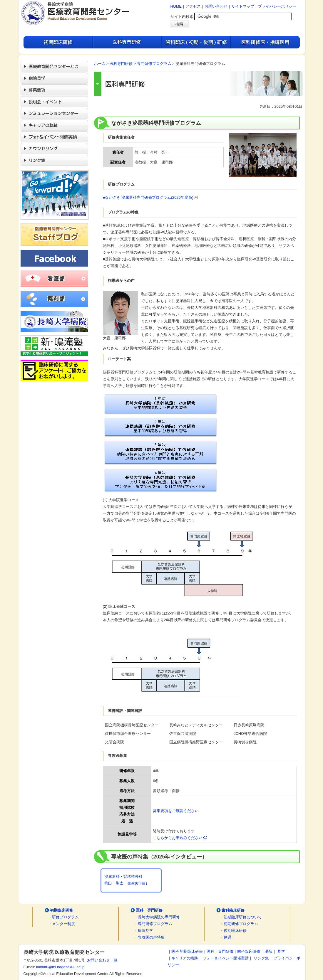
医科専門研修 (121, 64)
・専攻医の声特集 (149, 937)
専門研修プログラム (154, 64)
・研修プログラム (63, 917)
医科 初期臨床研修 (187, 951)
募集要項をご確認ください (176, 811)
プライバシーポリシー (277, 6)
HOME (176, 6)
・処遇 (226, 937)
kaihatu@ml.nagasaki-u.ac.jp (60, 967)
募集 (269, 951)
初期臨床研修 (61, 910)
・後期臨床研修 (233, 931)
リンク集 (261, 958)
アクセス (193, 6)
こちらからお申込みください (180, 838)
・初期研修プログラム (239, 924)
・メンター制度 (62, 924)
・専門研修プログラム (153, 924)
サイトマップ (243, 6)
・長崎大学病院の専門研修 (157, 917)
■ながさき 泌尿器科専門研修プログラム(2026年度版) (150, 197)
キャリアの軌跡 (185, 958)
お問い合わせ (216, 6)
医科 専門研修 (149, 910)
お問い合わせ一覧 (101, 960)
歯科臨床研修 (233, 910)
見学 (281, 951)
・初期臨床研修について (241, 917)
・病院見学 (144, 931)
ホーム (100, 64)
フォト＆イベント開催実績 (226, 958)
